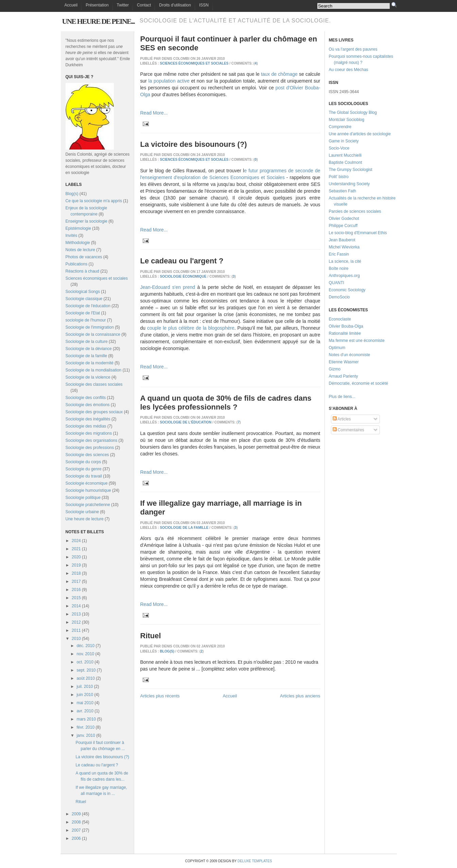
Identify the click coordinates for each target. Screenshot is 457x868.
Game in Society (344, 141)
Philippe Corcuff (343, 226)
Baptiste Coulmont (346, 162)
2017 (76, 581)
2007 (76, 830)
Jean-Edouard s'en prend (168, 287)
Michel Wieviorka (344, 247)
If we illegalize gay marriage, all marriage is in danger (221, 508)
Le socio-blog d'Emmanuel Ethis (358, 233)
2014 (76, 606)
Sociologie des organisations (92, 440)
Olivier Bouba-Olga (346, 326)
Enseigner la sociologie (86, 221)
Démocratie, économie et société (359, 383)
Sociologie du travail (84, 476)
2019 (76, 565)
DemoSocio (339, 297)
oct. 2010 (85, 662)
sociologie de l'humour (86, 320)
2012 (76, 622)
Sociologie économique (87, 483)
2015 (76, 598)
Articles (342, 419)
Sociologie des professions (90, 448)
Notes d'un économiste (350, 355)
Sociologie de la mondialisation (94, 370)
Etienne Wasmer (344, 362)
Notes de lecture (80, 250)
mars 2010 (86, 719)
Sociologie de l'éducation (88, 306)
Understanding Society (349, 184)
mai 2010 (85, 703)
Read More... (154, 113)
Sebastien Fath (343, 191)
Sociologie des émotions (88, 405)
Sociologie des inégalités (88, 419)
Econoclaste (340, 319)
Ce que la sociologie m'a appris (94, 201)
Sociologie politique (83, 498)
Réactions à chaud (82, 271)
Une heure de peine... (98, 21)
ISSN (204, 5)
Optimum (337, 348)
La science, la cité (345, 261)
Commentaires (348, 430)
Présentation (97, 5)
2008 (76, 822)
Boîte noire (339, 268)
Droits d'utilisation (175, 5)
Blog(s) (72, 194)
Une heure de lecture (85, 519)
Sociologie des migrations (89, 433)
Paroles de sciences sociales (355, 211)
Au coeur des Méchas (349, 70)
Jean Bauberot (342, 240)
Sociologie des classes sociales (94, 384)
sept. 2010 (86, 670)
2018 (76, 573)
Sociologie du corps (83, 462)
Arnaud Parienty (344, 376)
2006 (76, 838)
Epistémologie (78, 228)
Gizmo (335, 369)
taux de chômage (279, 74)
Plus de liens (340, 397)
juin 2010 (85, 695)
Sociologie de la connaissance (93, 334)
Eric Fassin (339, 254)
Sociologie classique (84, 299)
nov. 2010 (85, 654)
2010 (76, 639)
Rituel (81, 802)
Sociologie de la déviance (89, 349)
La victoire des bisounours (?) (102, 757)
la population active (169, 81)
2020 (76, 557)
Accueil (71, 5)
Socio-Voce (339, 148)
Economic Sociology (347, 290)
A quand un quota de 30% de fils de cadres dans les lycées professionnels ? (226, 403)
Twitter (123, 5)
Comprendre (340, 127)
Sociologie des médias (86, 426)
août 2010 (85, 678)
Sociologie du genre (84, 469)
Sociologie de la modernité (90, 363)
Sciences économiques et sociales (97, 278)
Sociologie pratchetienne (88, 505)
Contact (144, 5)
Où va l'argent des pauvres (353, 49)
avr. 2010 (85, 711)
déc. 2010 (85, 646)
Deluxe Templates (255, 861)
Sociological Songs (83, 292)
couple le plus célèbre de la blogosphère (191, 328)
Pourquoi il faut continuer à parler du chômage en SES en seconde (229, 43)
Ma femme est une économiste (357, 341)
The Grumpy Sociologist (351, 170)
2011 (76, 630)
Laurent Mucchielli (345, 155)
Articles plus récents (160, 696)
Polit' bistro (339, 177)
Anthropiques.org (344, 276)
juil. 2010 (85, 687)
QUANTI (337, 283)
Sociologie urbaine (82, 512)
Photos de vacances (84, 257)
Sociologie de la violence (88, 377)
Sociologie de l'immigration (90, 327)
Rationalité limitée (345, 333)
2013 (76, 614)
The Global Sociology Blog (353, 112)
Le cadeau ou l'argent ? (97, 765)
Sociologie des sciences (87, 455)
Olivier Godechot (344, 219)
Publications (77, 264)
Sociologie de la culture (87, 342)
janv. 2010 (86, 735)
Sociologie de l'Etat (83, 313)
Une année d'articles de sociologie (360, 134)
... (354, 397)
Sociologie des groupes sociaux (94, 412)
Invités (72, 236)
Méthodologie (78, 243)
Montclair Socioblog (347, 120)
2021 (76, 549)
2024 (76, 541)
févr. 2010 (85, 727)
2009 (76, 814)
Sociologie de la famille (86, 356)
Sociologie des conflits (86, 398)
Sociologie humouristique (88, 490)
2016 (76, 590)
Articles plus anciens (300, 696)
